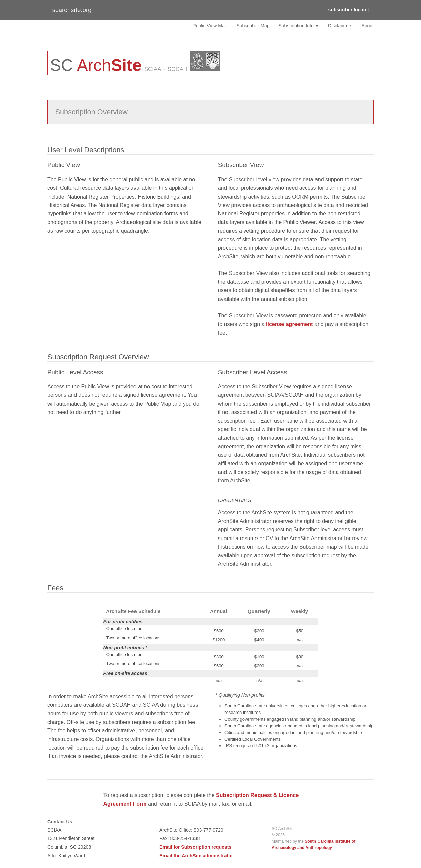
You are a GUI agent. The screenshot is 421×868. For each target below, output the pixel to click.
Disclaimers (340, 26)
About (368, 26)
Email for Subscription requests (195, 847)
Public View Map (210, 26)
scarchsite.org (72, 10)
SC (96, 65)
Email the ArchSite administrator (196, 856)
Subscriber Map (253, 26)
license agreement (290, 324)
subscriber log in (347, 10)
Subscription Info (296, 26)
